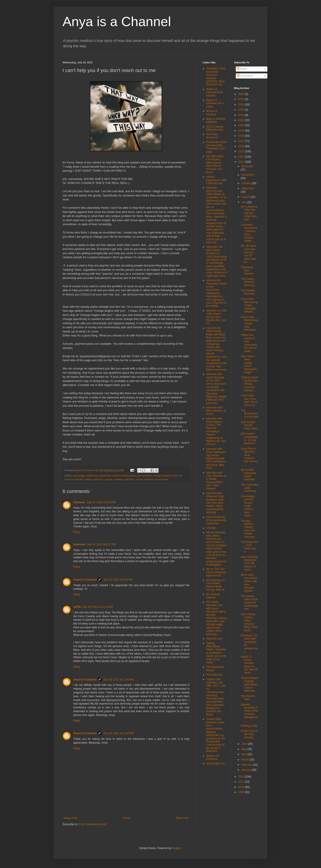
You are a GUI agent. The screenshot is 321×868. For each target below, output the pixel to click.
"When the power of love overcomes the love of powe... (249, 343)
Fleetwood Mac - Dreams (247, 271)
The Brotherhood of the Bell (249, 414)
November (247, 175)
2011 (242, 782)
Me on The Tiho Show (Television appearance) (216, 572)
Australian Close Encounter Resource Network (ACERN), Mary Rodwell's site (216, 76)
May (244, 749)
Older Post (182, 818)
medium (88, 479)
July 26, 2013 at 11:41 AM (97, 607)
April (244, 754)
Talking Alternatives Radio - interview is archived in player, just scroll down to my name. (216, 653)
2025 (242, 99)
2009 (242, 792)
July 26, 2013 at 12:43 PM (118, 733)
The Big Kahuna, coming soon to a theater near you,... (249, 529)
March (245, 760)
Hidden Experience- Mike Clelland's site (216, 180)
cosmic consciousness (124, 476)
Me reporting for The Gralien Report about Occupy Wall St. (216, 585)
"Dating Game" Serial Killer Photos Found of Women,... (249, 384)
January (246, 770)
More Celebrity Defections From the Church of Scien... (249, 563)
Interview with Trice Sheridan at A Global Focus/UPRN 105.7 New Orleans (216, 481)
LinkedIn (211, 528)
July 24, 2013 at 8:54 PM (118, 580)
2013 (242, 162)
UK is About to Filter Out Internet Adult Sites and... (249, 213)
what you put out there (156, 479)
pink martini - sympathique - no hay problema (249, 438)
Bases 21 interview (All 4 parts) (215, 103)
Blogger (176, 848)
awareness (105, 476)
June (245, 744)
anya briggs (79, 476)
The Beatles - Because (249, 292)
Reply (77, 532)
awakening (92, 476)
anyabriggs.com (216, 763)
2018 (242, 136)
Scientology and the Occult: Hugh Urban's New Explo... (248, 506)
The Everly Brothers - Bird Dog (248, 282)
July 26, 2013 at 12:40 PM (118, 680)
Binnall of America (212, 113)
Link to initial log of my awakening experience (216, 520)
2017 (242, 141)
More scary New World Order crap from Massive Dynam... (249, 583)
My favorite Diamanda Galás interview (248, 475)
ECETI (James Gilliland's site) (215, 128)
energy (157, 476)
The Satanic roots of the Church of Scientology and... (249, 603)
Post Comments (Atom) (93, 824)
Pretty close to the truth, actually (249, 734)
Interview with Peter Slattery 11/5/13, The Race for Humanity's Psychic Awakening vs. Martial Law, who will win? (216, 431)
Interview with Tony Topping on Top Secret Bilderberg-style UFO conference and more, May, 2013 (216, 458)
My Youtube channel (213, 596)
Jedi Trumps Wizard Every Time (249, 425)
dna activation (145, 476)
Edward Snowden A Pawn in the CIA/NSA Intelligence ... (249, 713)
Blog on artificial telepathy (216, 120)
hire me (178, 476)
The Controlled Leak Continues (249, 488)
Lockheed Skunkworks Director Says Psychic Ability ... (249, 233)
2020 (242, 125)
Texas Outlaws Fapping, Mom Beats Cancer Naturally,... (249, 685)
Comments (245, 76)
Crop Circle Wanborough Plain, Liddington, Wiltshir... (249, 305)
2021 (242, 120)
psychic (109, 479)
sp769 (77, 607)
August (246, 197)
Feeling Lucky (249, 726)
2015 (242, 151)
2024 (242, 105)
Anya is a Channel (117, 22)
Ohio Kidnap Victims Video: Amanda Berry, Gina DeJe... (249, 622)
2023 (242, 110)
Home (127, 818)
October (246, 183)
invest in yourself (73, 479)
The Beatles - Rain (249, 698)
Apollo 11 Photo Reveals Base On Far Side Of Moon (249, 665)
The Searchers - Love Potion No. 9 (249, 547)
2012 (242, 777)
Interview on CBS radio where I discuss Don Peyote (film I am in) (216, 317)
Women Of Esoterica (212, 757)
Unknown (79, 502)
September (248, 188)
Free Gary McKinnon (212, 136)
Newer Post (71, 818)
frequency (168, 476)
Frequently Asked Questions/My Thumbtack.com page (216, 147)
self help (129, 479)
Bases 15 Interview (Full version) (214, 92)
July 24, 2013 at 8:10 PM (101, 502)
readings (119, 479)
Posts (242, 69)
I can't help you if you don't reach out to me (249, 400)
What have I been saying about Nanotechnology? (249, 364)
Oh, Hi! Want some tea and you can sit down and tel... (248, 254)
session (139, 479)
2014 (242, 157)
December (247, 166)
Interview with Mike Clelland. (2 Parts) (216, 411)
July (244, 202)
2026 (242, 94)
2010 (242, 787)
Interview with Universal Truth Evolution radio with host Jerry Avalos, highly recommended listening (215, 503)
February (247, 765)
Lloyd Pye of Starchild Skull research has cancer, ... (249, 457)
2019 (242, 131)
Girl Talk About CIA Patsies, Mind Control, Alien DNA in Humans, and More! (215, 164)
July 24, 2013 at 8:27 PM (101, 544)
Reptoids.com (214, 639)
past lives (99, 479)
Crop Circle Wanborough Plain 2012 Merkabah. (249, 324)
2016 (242, 146)
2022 (242, 115)
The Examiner (214, 675)
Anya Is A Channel (85, 580)
